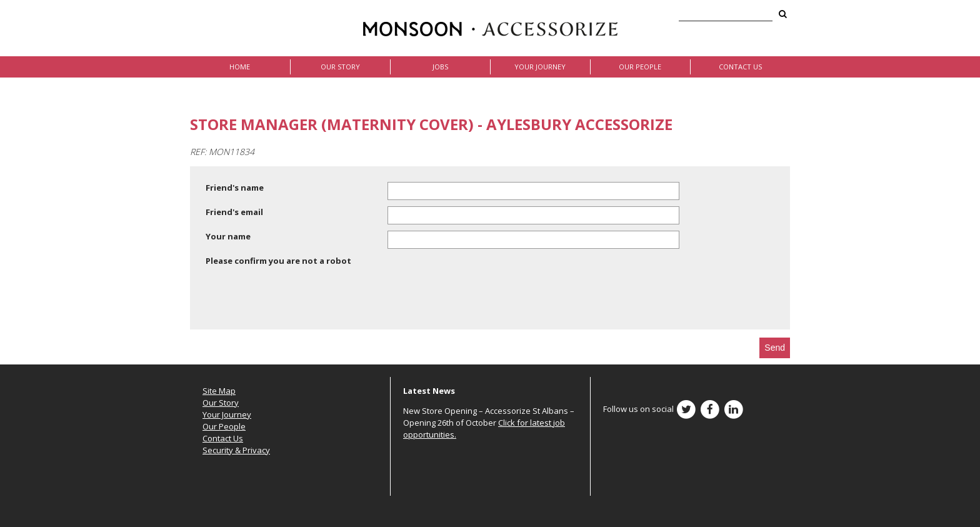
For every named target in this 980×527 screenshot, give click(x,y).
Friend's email (234, 212)
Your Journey (540, 67)
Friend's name (235, 188)
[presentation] (301, 300)
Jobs (440, 67)
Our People (640, 67)
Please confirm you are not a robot (278, 261)
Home (240, 67)
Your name (228, 236)
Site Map (219, 391)
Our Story (340, 67)
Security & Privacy (236, 450)
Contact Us (740, 67)
